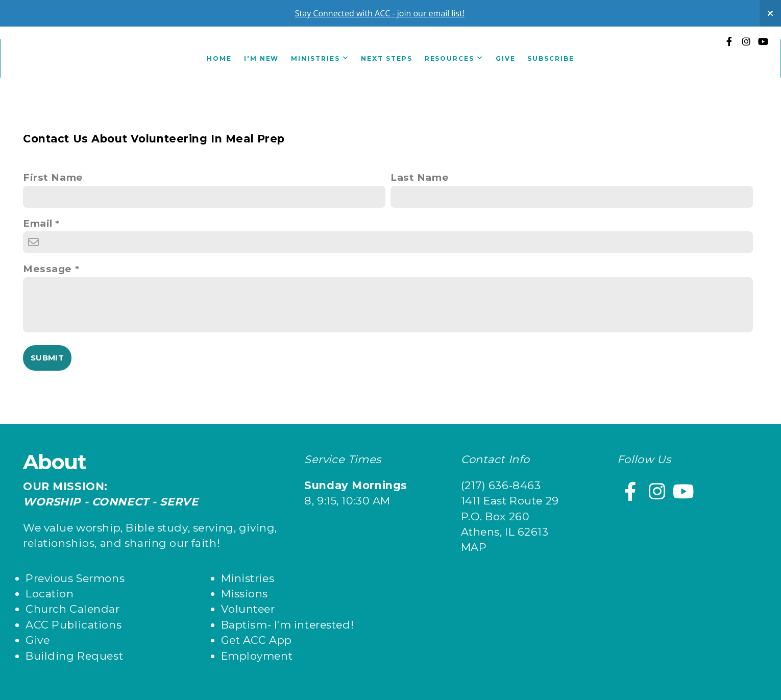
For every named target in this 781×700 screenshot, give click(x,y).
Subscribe (551, 58)
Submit (47, 358)
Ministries (320, 58)
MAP (474, 547)
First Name (53, 177)
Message (47, 269)
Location (50, 594)
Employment (257, 656)
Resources (454, 58)
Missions (245, 594)
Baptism (244, 625)
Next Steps (386, 58)
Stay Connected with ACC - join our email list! (380, 13)
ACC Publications (74, 625)
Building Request (74, 656)
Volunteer (248, 609)
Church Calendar (73, 609)
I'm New (261, 58)
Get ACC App (257, 640)
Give (506, 58)
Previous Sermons (75, 578)
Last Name (420, 177)
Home (219, 58)
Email (38, 223)
